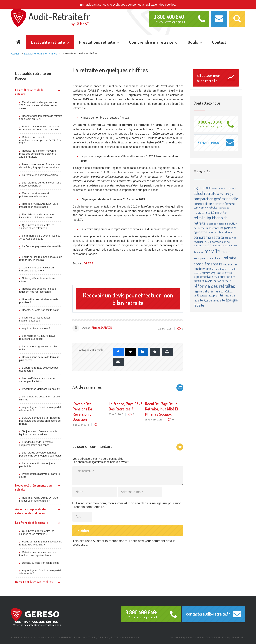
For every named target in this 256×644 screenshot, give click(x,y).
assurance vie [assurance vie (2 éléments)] (218, 188)
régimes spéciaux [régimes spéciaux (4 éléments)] (223, 291)
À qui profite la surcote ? (36, 328)
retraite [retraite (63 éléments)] (212, 251)
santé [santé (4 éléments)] (196, 295)
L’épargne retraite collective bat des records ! (39, 369)
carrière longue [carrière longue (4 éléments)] (225, 194)
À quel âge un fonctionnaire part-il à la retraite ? (40, 409)
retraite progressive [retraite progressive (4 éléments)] (212, 273)
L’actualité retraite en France (33, 76)
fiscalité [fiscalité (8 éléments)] (209, 212)
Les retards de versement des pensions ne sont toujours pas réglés (40, 454)
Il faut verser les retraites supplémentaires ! (35, 319)
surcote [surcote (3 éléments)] (203, 295)
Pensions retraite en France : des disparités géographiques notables (40, 166)
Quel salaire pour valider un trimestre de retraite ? (36, 269)
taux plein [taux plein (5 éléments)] (213, 295)
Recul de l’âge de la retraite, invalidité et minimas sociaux (37, 216)
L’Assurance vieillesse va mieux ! (41, 389)
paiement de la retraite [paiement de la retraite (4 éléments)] (220, 232)
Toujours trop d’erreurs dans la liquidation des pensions (38, 433)
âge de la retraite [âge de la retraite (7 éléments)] (214, 300)
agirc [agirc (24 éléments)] (198, 187)
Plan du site (238, 637)
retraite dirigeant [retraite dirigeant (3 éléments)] (220, 269)
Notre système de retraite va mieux (37, 280)
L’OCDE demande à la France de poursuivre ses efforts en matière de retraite (40, 421)
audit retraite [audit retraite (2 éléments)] (230, 188)
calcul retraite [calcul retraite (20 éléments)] (205, 193)
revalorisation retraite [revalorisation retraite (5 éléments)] (218, 281)
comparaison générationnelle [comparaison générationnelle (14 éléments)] (216, 199)
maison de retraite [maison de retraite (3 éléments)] (215, 224)
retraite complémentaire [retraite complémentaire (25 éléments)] (215, 261)
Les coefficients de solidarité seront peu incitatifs (37, 380)
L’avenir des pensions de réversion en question (83, 411)
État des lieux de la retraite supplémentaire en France (36, 443)
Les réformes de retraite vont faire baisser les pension (40, 184)
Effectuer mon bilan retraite (216, 78)
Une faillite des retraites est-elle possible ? (39, 301)
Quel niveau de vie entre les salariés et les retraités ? (37, 227)
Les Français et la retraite (32, 523)
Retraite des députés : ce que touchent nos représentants (38, 290)
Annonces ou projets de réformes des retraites (30, 511)
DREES (89, 263)
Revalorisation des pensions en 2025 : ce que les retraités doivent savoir (39, 105)
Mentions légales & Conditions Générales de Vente (199, 637)
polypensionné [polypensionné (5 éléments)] (221, 242)
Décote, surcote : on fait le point (40, 310)
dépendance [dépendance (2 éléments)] (199, 213)
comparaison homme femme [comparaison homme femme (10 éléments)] (215, 203)
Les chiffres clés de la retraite (29, 92)
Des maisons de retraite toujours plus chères (39, 359)
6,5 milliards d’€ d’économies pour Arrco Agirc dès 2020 (40, 237)
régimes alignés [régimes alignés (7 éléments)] (204, 291)
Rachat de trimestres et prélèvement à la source (34, 195)
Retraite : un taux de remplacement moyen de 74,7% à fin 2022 (40, 140)
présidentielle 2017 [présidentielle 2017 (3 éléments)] (202, 245)
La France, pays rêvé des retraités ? (40, 248)
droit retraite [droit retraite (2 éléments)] (223, 208)
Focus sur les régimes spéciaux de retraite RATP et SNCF (41, 258)
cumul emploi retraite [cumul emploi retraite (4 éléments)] (205, 207)
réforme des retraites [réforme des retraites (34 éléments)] (214, 286)
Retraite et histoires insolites (34, 582)
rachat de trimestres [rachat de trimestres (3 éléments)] (221, 245)
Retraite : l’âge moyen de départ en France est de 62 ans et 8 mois (39, 128)
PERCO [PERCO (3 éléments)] (208, 242)
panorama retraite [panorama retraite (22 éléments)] (209, 237)
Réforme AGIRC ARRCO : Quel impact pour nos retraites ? (39, 205)
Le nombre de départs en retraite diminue (39, 398)
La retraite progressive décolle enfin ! (38, 348)
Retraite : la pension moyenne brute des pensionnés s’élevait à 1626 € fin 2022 (38, 154)
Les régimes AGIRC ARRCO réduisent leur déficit (37, 337)
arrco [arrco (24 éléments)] (207, 187)
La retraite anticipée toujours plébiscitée (37, 465)
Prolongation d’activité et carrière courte (39, 475)
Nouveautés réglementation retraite (33, 487)
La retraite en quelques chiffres (40, 175)
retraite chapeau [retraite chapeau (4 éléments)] (214, 258)
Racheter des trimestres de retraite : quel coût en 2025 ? (41, 117)
